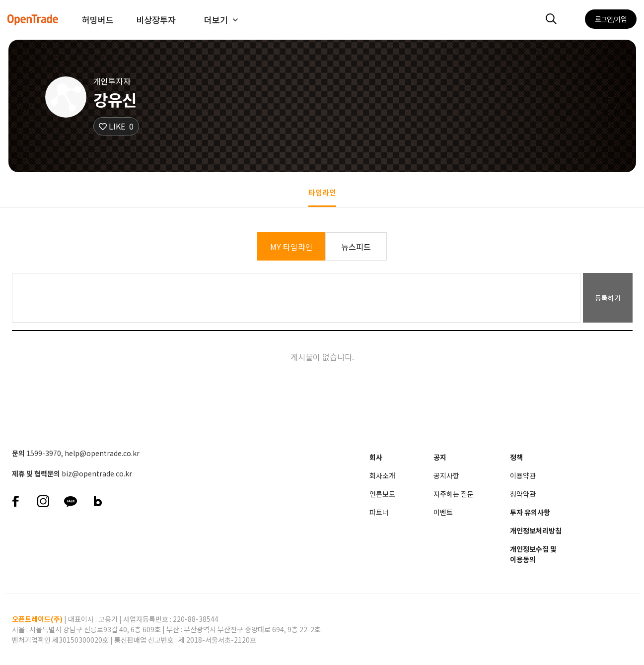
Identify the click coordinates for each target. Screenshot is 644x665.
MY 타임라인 (291, 247)
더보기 (216, 20)
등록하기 (608, 298)
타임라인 (322, 192)
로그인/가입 (611, 19)
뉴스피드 (356, 247)
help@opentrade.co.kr (102, 453)
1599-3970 (44, 453)
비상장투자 (156, 20)
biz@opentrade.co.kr (97, 473)
